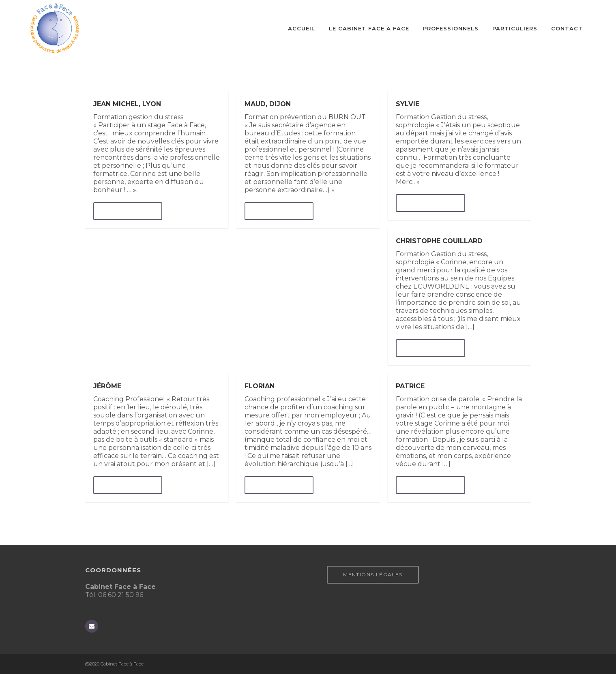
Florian (260, 386)
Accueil (302, 28)
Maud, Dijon (268, 104)
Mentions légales (373, 575)
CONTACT (567, 28)
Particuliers (515, 28)
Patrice (410, 386)
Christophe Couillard (439, 241)
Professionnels (451, 28)
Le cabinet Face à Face (369, 28)
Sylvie (408, 104)
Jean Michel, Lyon (127, 104)
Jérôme (107, 386)
